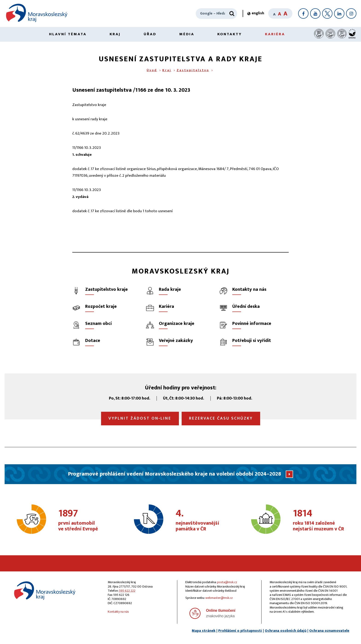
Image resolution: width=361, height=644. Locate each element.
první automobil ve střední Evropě (85, 520)
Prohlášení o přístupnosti (240, 631)
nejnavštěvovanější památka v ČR (203, 520)
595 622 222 (127, 591)
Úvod (152, 70)
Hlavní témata (68, 34)
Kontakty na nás (118, 612)
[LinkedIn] (339, 13)
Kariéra (275, 34)
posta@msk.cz (227, 582)
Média (187, 34)
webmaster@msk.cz (219, 598)
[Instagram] (351, 13)
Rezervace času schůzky (221, 418)
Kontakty (230, 34)
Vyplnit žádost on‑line (140, 418)
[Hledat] (232, 14)
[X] (327, 13)
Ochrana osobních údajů (286, 631)
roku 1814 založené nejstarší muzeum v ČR (320, 520)
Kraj (115, 34)
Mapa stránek (204, 631)
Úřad (150, 34)
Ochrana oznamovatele (329, 631)
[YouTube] (315, 13)
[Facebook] (303, 13)
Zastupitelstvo (193, 70)
